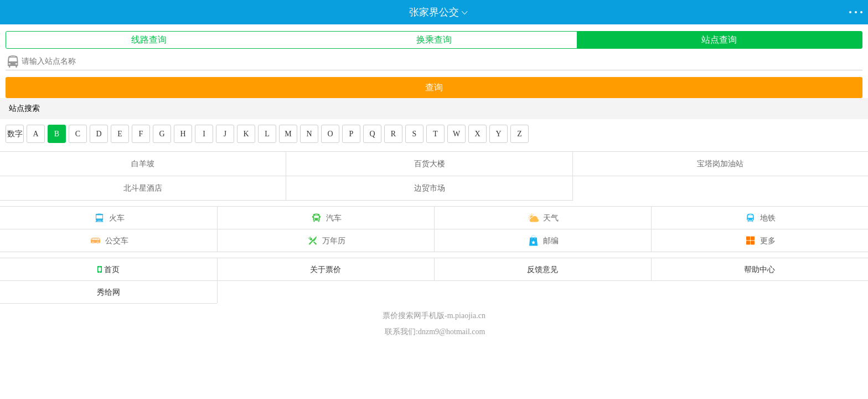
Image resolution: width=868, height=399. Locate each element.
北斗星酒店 (143, 188)
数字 (15, 134)
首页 (108, 269)
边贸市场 (430, 188)
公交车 (108, 241)
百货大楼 (430, 164)
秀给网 (108, 292)
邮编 (542, 241)
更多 (759, 241)
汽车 (325, 218)
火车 (108, 218)
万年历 (325, 241)
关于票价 (325, 269)
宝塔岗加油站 (720, 164)
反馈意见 (542, 269)
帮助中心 (759, 269)
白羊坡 (143, 164)
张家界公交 (434, 12)
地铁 (759, 218)
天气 (542, 218)
